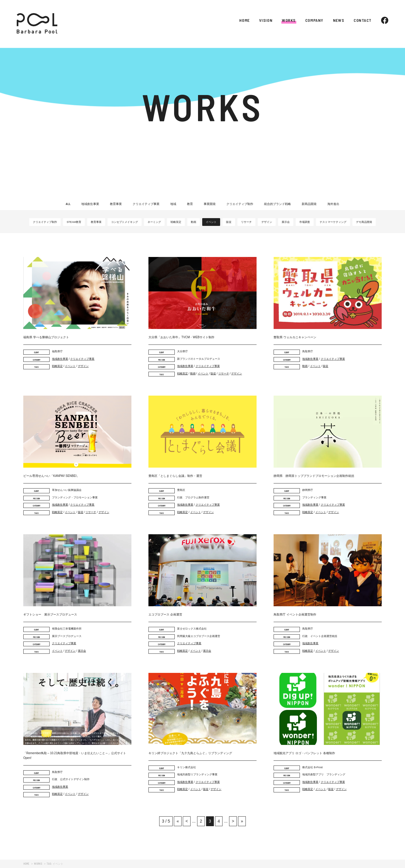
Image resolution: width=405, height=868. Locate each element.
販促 (229, 222)
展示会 (286, 222)
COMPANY (314, 20)
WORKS (289, 20)
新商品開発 (309, 204)
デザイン (267, 222)
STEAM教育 (74, 222)
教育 (190, 204)
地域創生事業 (90, 204)
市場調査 (305, 222)
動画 (194, 222)
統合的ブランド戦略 (277, 204)
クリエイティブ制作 (240, 204)
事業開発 (210, 204)
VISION (266, 20)
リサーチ (246, 222)
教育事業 (116, 204)
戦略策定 (176, 222)
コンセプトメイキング (125, 222)
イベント (211, 222)
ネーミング (154, 222)
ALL (68, 204)
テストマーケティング (333, 222)
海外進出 (333, 204)
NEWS (339, 20)
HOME (244, 20)
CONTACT (363, 20)
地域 (173, 204)
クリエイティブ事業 (146, 204)
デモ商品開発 (364, 222)
